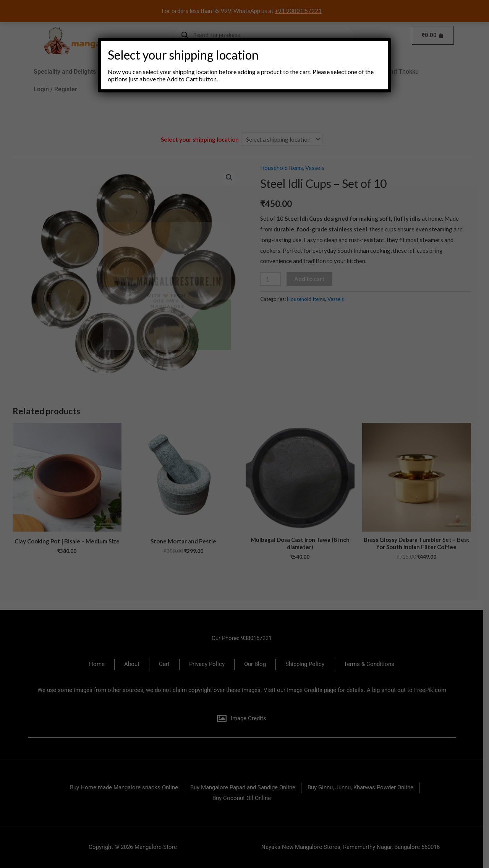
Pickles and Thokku (395, 72)
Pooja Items (340, 72)
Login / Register (58, 89)
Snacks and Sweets (224, 72)
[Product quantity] (273, 279)
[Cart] (436, 35)
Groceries (165, 72)
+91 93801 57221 (301, 11)
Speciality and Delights (67, 72)
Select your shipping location (203, 139)
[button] (123, 72)
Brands (123, 72)
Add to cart (312, 279)
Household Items (289, 72)
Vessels (317, 168)
